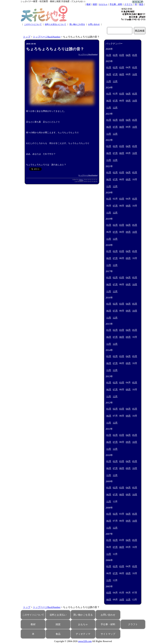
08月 (122, 74)
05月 (135, 55)
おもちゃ (103, 4)
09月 (128, 101)
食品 (141, 4)
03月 (122, 55)
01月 (109, 55)
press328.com (85, 641)
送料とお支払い (58, 615)
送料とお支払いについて (55, 24)
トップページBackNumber (47, 37)
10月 (135, 74)
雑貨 (95, 4)
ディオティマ (83, 634)
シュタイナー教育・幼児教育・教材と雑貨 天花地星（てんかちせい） (53, 1)
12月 (115, 81)
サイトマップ (108, 634)
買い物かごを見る (77, 24)
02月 (115, 55)
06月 (109, 74)
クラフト (129, 4)
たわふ (81, 180)
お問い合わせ (94, 24)
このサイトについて (33, 24)
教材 (89, 4)
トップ (27, 37)
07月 (115, 74)
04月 (128, 55)
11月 (109, 81)
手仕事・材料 (116, 4)
